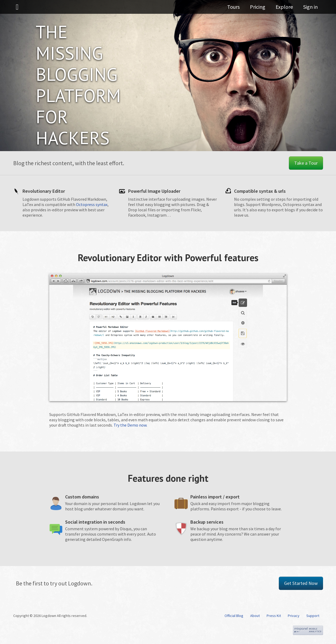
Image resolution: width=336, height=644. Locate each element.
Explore (287, 9)
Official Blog (234, 616)
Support (313, 616)
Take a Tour (306, 163)
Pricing (262, 9)
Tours (241, 9)
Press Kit (274, 616)
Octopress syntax (92, 204)
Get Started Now (301, 583)
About (255, 616)
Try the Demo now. (130, 425)
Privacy (294, 616)
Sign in (310, 9)
